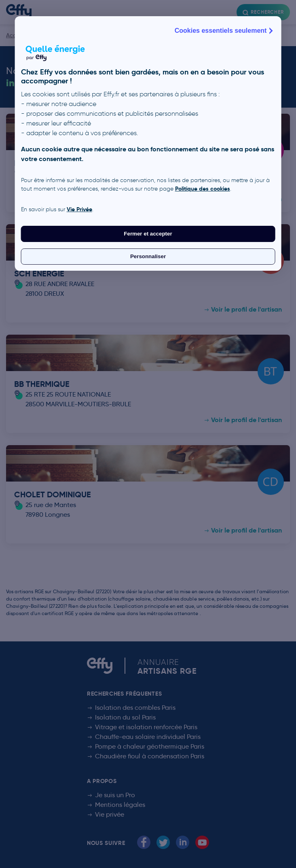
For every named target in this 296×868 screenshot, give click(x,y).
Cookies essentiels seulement (225, 31)
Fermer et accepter (148, 234)
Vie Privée (79, 209)
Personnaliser (148, 256)
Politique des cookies (203, 189)
